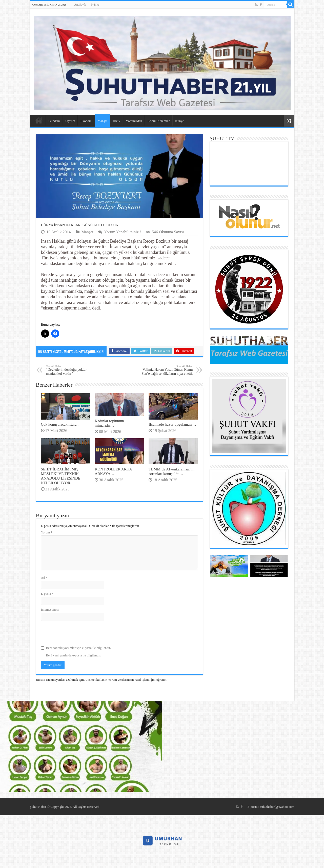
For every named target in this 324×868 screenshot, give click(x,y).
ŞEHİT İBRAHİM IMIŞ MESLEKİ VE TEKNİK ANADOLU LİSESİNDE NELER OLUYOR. (61, 476)
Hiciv (117, 121)
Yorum (47, 532)
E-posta (47, 594)
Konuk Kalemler (159, 121)
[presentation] (79, 633)
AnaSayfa (80, 5)
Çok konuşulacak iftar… (60, 424)
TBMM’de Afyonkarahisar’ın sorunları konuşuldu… (171, 471)
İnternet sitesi (50, 609)
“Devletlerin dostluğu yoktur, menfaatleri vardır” (72, 370)
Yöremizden (134, 121)
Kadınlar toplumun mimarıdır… (109, 423)
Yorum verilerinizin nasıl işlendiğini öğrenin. (137, 680)
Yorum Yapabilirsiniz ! (123, 232)
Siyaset (70, 121)
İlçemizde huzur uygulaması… (172, 424)
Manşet (103, 121)
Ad (44, 578)
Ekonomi (87, 121)
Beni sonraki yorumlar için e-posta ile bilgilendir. (79, 648)
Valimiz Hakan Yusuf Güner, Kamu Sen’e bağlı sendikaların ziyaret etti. (167, 370)
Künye (95, 5)
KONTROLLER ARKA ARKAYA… (113, 471)
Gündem (54, 121)
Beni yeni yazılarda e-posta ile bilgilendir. (74, 655)
